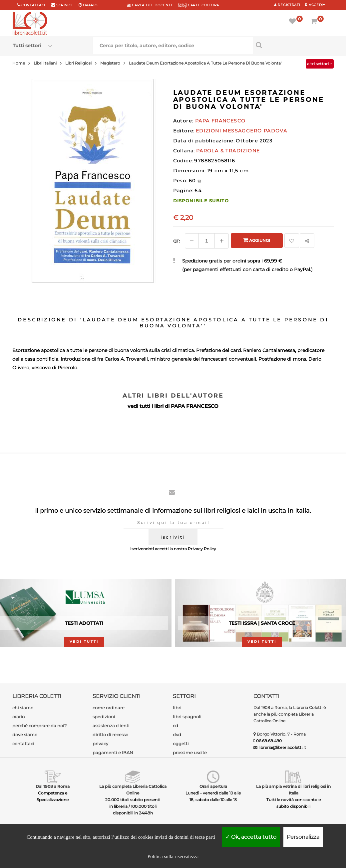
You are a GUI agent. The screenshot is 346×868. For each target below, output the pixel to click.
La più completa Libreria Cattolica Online (133, 790)
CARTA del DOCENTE (150, 5)
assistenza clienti (111, 726)
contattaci (23, 744)
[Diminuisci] (192, 241)
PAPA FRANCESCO (195, 406)
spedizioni (104, 717)
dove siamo (25, 735)
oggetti (181, 744)
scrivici (64, 5)
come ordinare (109, 708)
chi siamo (23, 708)
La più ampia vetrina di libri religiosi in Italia (293, 790)
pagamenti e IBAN (113, 753)
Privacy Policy (202, 549)
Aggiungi (257, 240)
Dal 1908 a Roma (53, 786)
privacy (100, 744)
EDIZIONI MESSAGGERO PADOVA (241, 131)
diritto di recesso (110, 735)
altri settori (320, 64)
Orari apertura (213, 786)
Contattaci (33, 5)
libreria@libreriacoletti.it (282, 747)
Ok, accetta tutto (251, 837)
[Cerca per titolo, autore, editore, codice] (293, 45)
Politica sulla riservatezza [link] (173, 856)
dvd (177, 735)
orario (90, 5)
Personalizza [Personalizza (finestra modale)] (303, 837)
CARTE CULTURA (199, 5)
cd (175, 726)
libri (177, 708)
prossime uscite (190, 753)
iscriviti (173, 537)
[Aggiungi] (222, 241)
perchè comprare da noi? (39, 726)
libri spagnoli (187, 717)
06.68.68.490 (269, 741)
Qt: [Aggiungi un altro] (176, 241)
